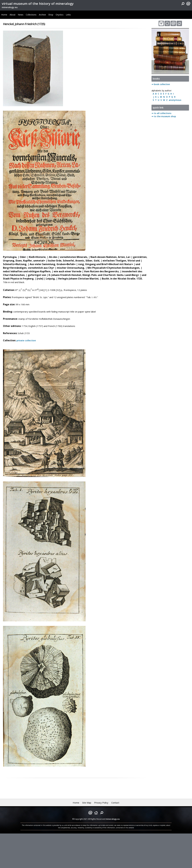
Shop (51, 15)
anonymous (174, 100)
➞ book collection (161, 84)
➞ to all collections (161, 113)
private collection (26, 340)
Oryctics (60, 15)
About (13, 15)
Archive (42, 15)
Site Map (87, 803)
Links (68, 15)
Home (4, 15)
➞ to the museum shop (164, 116)
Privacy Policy (101, 803)
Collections (31, 15)
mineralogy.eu (10, 7)
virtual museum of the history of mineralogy (38, 3)
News (21, 15)
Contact (115, 803)
